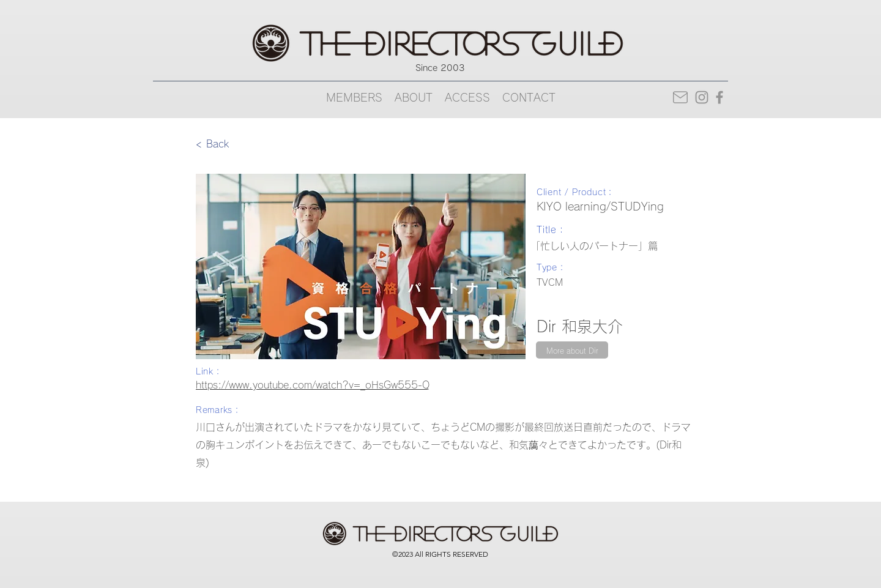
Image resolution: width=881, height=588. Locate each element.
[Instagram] (702, 97)
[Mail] (680, 97)
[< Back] (236, 144)
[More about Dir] (572, 350)
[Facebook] (719, 97)
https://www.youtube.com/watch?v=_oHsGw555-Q (313, 385)
